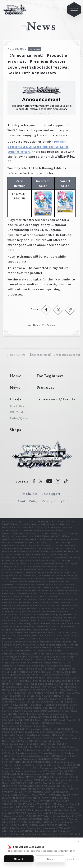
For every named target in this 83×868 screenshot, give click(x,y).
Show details (73, 859)
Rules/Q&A (19, 418)
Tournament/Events (56, 399)
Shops (15, 430)
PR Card (16, 412)
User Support (51, 494)
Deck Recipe (19, 406)
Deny (50, 859)
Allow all (19, 859)
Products (45, 387)
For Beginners (50, 376)
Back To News (44, 325)
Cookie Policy (28, 501)
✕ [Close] (78, 841)
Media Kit (30, 494)
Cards (16, 399)
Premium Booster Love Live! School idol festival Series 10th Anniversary (38, 147)
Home (11, 355)
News (22, 355)
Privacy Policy (68, 851)
